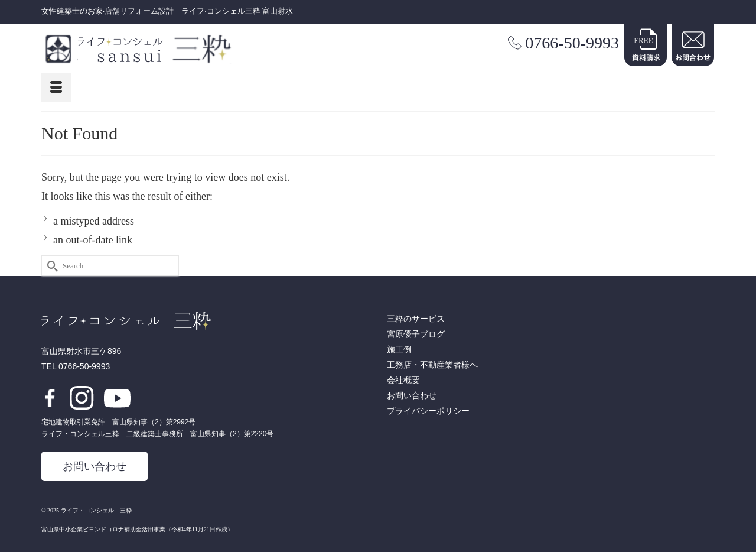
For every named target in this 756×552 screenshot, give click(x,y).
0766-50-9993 (572, 43)
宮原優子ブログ (416, 334)
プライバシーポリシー (428, 411)
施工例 (399, 350)
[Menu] (56, 87)
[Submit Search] (50, 266)
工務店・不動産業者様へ (432, 365)
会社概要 (403, 380)
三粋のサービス (416, 319)
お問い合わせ (94, 466)
